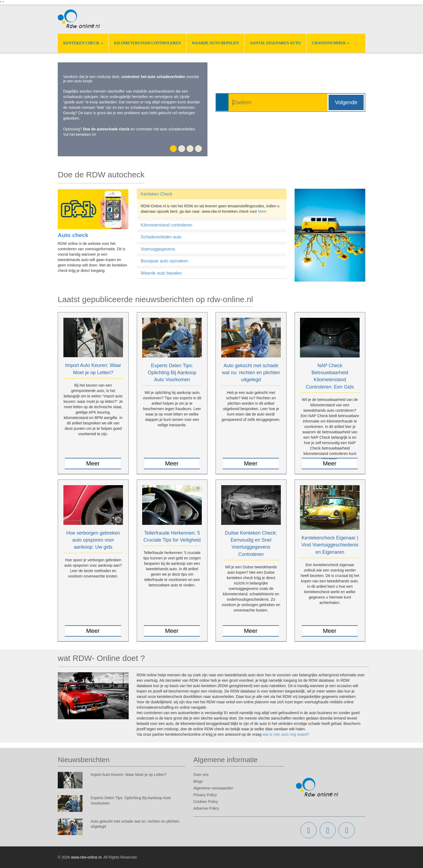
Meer (262, 211)
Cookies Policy (206, 802)
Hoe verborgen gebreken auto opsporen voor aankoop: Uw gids (93, 540)
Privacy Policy (205, 795)
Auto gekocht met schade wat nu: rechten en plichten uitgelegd (251, 373)
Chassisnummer (331, 43)
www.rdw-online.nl (86, 857)
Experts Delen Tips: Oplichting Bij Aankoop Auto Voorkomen (172, 373)
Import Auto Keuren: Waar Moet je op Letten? (129, 775)
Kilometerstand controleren (148, 43)
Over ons (201, 775)
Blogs (198, 781)
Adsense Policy (206, 808)
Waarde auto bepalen (215, 43)
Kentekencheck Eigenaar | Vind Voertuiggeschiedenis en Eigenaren (330, 545)
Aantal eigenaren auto (275, 43)
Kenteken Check (83, 43)
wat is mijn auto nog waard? (286, 734)
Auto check (73, 235)
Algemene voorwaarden (213, 788)
